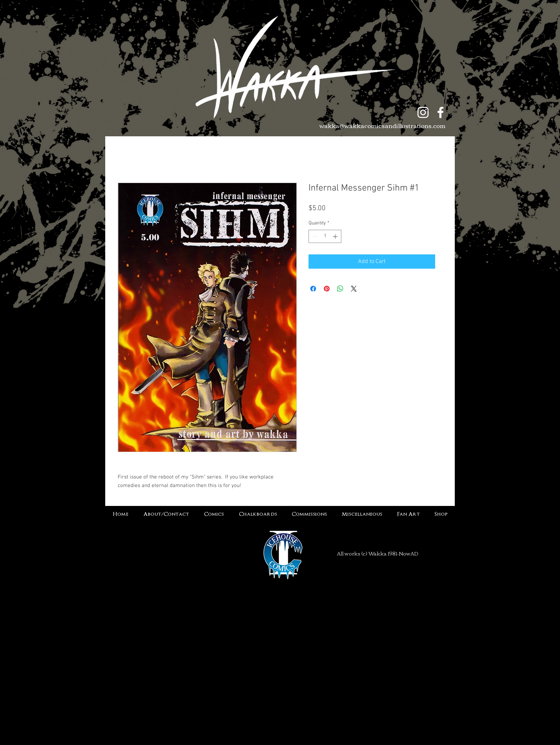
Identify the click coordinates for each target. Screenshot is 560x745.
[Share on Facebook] (313, 289)
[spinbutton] (325, 236)
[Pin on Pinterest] (327, 289)
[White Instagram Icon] (423, 112)
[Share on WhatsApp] (340, 289)
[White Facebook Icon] (441, 112)
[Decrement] (314, 236)
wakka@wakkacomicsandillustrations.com (382, 125)
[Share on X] (354, 289)
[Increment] (336, 236)
